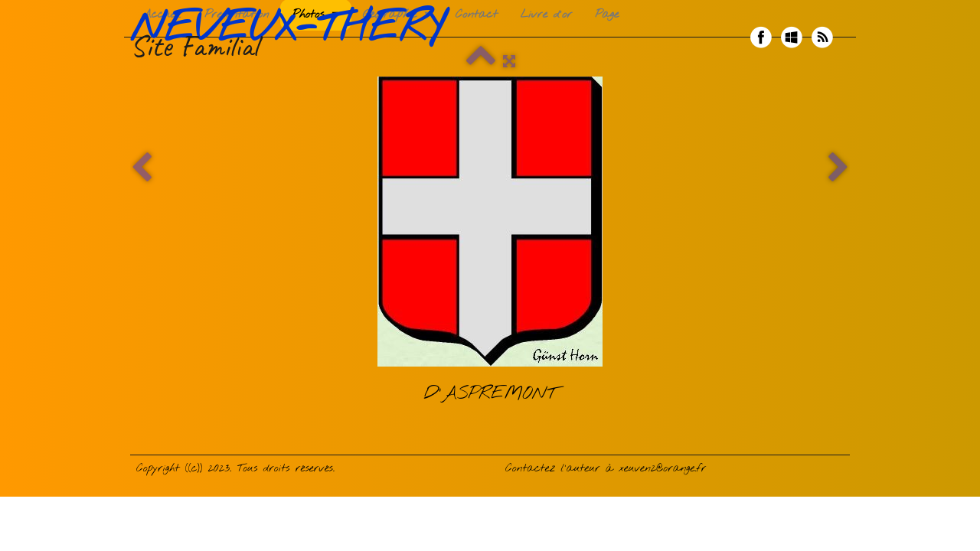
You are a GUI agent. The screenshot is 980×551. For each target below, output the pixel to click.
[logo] (293, 37)
